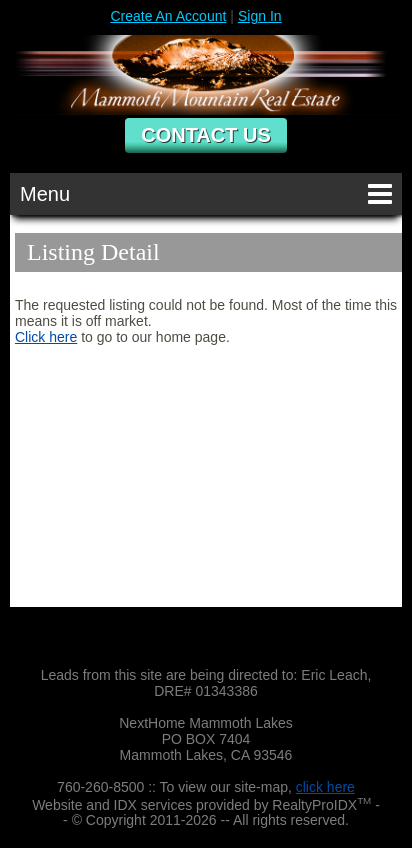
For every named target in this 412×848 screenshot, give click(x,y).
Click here (46, 337)
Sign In (260, 16)
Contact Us (206, 135)
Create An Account (168, 16)
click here (325, 787)
